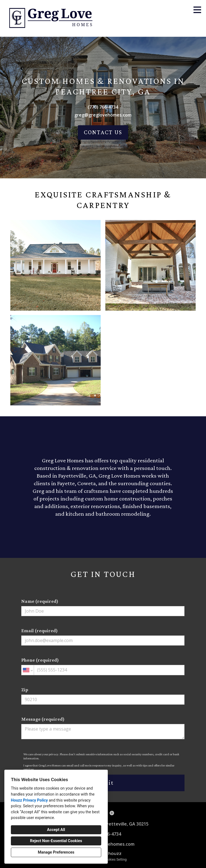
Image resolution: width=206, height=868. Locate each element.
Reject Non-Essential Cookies (56, 841)
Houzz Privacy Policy (29, 800)
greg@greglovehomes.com (103, 115)
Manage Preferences (56, 852)
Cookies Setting (115, 860)
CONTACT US (103, 132)
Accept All (56, 830)
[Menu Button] (197, 10)
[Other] (112, 813)
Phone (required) (103, 666)
